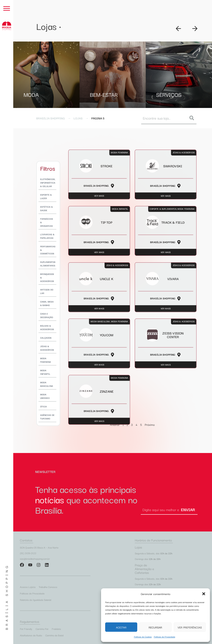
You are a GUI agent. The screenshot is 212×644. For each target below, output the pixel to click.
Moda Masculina (47, 384)
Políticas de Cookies (143, 637)
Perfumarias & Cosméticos (48, 250)
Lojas (78, 118)
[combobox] (164, 118)
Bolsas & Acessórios (47, 327)
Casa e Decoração (47, 315)
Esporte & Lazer (46, 196)
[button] (204, 594)
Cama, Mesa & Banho (47, 303)
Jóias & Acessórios (47, 348)
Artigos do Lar (47, 291)
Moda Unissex (45, 396)
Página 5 (98, 118)
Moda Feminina (46, 360)
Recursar (155, 627)
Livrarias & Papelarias (47, 236)
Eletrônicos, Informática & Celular (48, 183)
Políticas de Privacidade (164, 637)
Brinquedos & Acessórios (47, 277)
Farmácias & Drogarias (47, 222)
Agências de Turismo (47, 417)
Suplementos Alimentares (48, 264)
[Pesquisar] (193, 118)
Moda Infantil (45, 372)
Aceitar (121, 627)
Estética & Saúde (46, 208)
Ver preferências (190, 627)
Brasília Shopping (6, 597)
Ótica (43, 406)
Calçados (46, 338)
